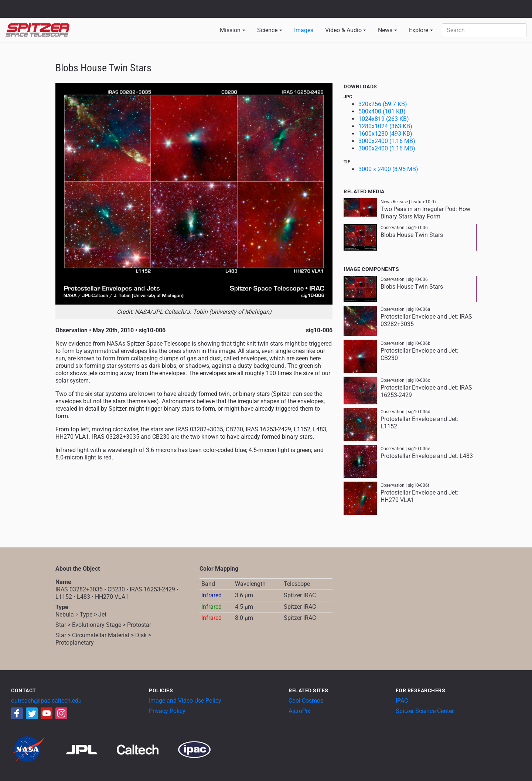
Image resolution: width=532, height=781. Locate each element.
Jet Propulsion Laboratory (49, 6)
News (385, 30)
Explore (419, 30)
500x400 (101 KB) (382, 111)
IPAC (402, 701)
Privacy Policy (167, 711)
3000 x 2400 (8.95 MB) (388, 169)
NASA (14, 9)
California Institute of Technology (49, 12)
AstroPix (299, 711)
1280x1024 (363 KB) (385, 126)
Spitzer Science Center (425, 711)
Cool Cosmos (306, 701)
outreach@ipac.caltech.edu (46, 701)
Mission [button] (230, 30)
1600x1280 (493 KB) (385, 134)
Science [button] (267, 30)
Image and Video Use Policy (185, 701)
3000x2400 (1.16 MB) (387, 141)
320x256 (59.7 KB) (383, 104)
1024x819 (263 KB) (384, 119)
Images (304, 30)
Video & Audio (343, 30)
